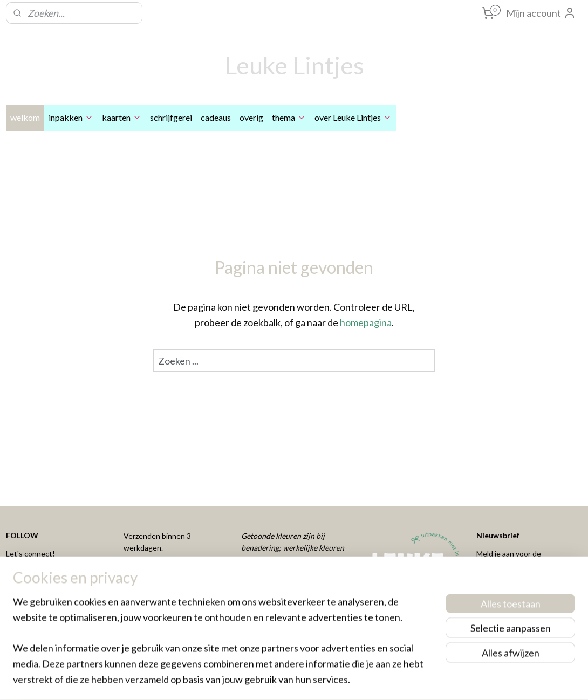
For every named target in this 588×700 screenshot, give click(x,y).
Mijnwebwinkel (401, 680)
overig (251, 117)
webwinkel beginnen (313, 680)
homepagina (366, 322)
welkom (25, 117)
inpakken (71, 117)
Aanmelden (509, 594)
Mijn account (541, 13)
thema (289, 117)
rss (276, 680)
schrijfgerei (171, 117)
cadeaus (216, 117)
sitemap (257, 680)
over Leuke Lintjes (353, 117)
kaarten (122, 117)
